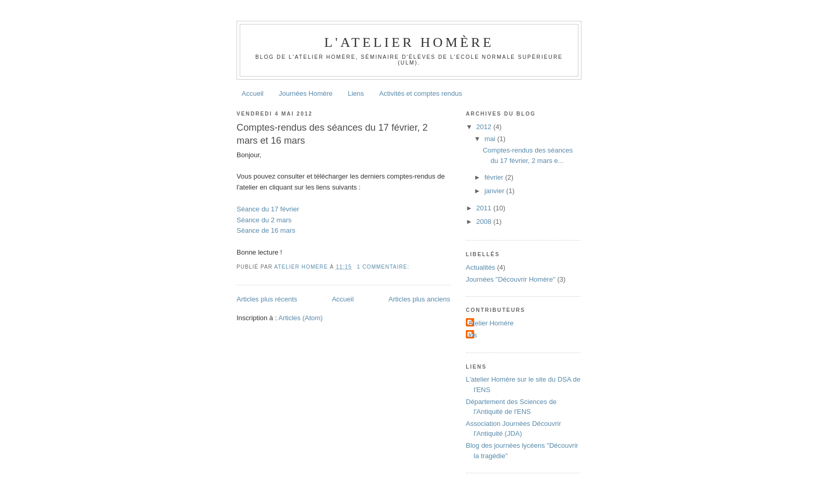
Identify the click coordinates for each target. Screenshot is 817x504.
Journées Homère (306, 93)
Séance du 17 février (268, 209)
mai (491, 139)
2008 (485, 222)
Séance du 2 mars (264, 220)
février (495, 177)
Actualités (480, 267)
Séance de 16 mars (266, 230)
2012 (485, 127)
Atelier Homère (491, 323)
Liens (356, 93)
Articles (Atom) (300, 318)
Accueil (253, 93)
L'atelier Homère (409, 42)
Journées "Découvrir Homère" (511, 279)
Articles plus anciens (420, 299)
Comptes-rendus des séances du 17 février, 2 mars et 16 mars (332, 134)
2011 (485, 208)
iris (473, 335)
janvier (496, 191)
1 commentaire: (384, 267)
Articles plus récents (267, 299)
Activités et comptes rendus (421, 93)
